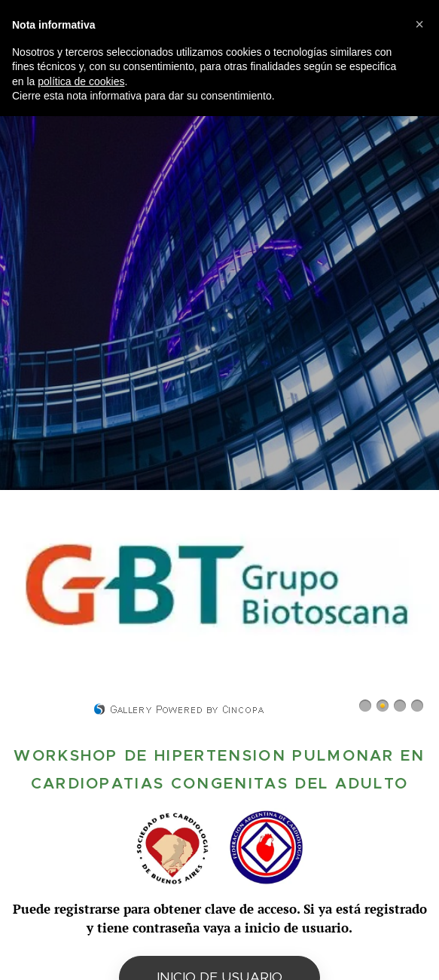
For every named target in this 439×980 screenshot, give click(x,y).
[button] (419, 24)
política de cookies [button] (81, 81)
